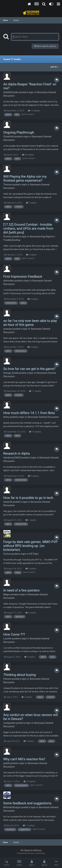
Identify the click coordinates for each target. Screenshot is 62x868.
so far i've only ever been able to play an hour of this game (30, 323)
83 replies (28, 155)
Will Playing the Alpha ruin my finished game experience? (25, 178)
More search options (45, 46)
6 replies (31, 569)
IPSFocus (37, 850)
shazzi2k (8, 502)
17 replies (29, 825)
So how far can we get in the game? (29, 369)
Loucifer (8, 639)
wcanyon (8, 329)
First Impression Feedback (23, 277)
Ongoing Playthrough (19, 132)
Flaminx (7, 679)
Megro (7, 594)
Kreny (6, 417)
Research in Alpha (17, 453)
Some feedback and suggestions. (28, 803)
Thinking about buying (20, 675)
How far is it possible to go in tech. (29, 498)
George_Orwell (11, 373)
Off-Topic (34, 554)
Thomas (8, 185)
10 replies (35, 432)
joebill (6, 763)
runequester (10, 723)
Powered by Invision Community (31, 853)
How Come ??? (14, 634)
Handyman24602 (12, 458)
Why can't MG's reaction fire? (24, 759)
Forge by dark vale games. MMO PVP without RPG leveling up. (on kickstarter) (31, 546)
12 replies (29, 781)
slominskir (9, 281)
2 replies (31, 613)
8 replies (31, 255)
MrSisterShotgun (12, 807)
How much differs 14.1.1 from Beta (29, 413)
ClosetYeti (9, 137)
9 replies (33, 476)
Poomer (7, 237)
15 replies (34, 111)
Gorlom (7, 554)
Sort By (54, 67)
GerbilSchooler (11, 92)
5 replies (33, 347)
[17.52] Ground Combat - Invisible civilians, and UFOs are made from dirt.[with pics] (28, 228)
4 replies (31, 520)
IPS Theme (25, 850)
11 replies (35, 391)
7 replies (31, 203)
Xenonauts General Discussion (43, 417)
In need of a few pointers (21, 590)
